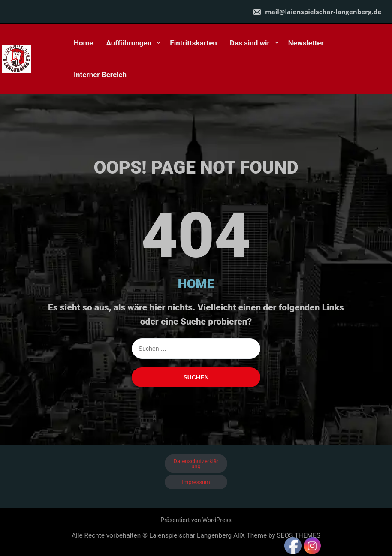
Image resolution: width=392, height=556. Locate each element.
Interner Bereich (100, 75)
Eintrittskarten (193, 43)
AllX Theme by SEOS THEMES (277, 535)
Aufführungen (129, 43)
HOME (196, 284)
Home (84, 43)
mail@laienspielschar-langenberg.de (317, 12)
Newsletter (306, 43)
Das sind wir (250, 43)
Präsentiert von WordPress (196, 520)
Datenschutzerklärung (196, 464)
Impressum (196, 482)
